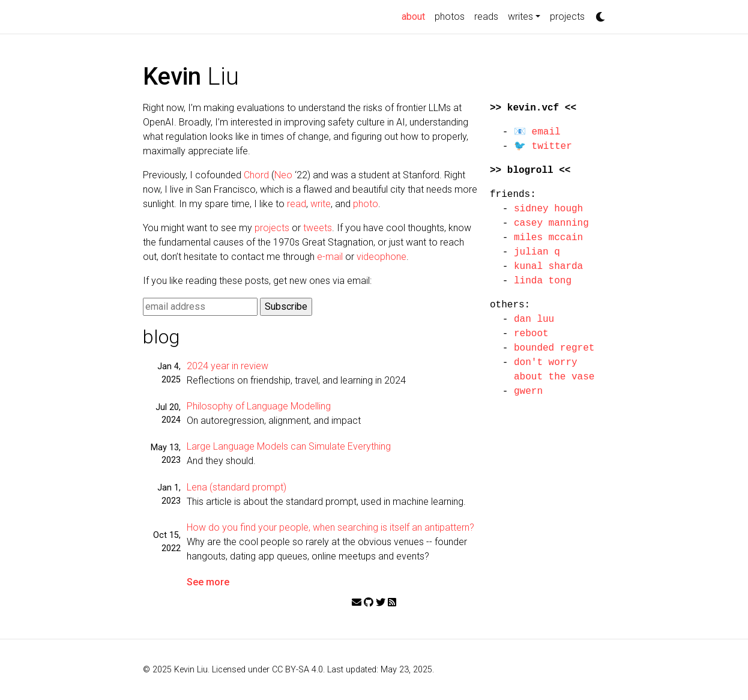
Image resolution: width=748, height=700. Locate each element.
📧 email (537, 132)
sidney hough (548, 209)
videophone (382, 257)
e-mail (330, 257)
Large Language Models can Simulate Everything (289, 446)
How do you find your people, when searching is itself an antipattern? (330, 527)
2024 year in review (228, 366)
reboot (531, 334)
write (321, 204)
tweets (318, 228)
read (297, 204)
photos (450, 17)
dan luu (534, 319)
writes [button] (520, 17)
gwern (528, 391)
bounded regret (554, 348)
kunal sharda (548, 267)
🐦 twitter (543, 146)
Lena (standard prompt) (237, 487)
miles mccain (548, 238)
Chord (256, 175)
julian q (537, 252)
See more (208, 582)
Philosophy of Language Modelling (259, 406)
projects (567, 17)
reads (486, 17)
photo (366, 204)
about (416, 16)
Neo (283, 175)
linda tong (543, 281)
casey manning (551, 223)
